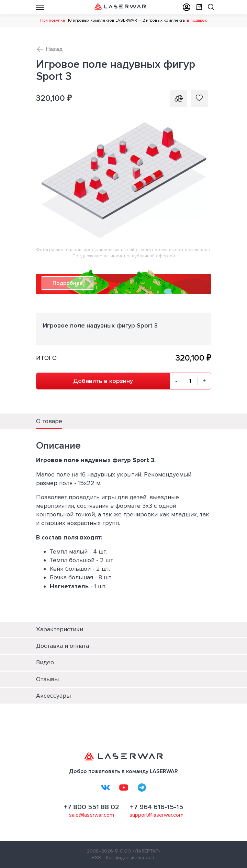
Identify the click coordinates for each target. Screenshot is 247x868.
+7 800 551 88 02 (91, 807)
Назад (54, 49)
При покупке (53, 20)
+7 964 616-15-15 (156, 807)
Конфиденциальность (131, 858)
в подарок (197, 20)
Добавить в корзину (103, 381)
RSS (96, 858)
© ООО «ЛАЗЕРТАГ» (137, 851)
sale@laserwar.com (92, 815)
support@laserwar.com (156, 815)
